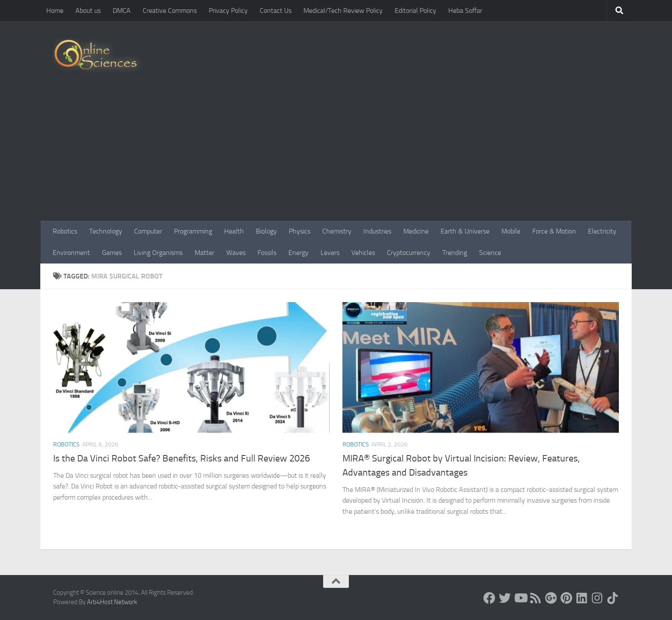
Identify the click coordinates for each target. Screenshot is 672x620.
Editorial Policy (415, 10)
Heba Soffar (465, 10)
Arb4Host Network (112, 602)
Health (234, 231)
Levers (330, 253)
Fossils (267, 253)
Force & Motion (554, 231)
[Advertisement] (336, 156)
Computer (148, 231)
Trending (455, 253)
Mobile (511, 231)
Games (112, 253)
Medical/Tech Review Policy (343, 10)
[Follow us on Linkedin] (582, 598)
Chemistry (337, 231)
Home (55, 10)
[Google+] (551, 598)
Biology (266, 231)
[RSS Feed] (536, 598)
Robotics (65, 231)
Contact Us (276, 10)
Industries (377, 231)
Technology (106, 231)
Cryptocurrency (409, 253)
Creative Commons (170, 10)
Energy (298, 253)
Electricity (602, 231)
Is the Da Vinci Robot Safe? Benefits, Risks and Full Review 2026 (181, 458)
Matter (204, 253)
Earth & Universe (465, 231)
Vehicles (363, 253)
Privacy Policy (228, 10)
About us (88, 10)
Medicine (416, 231)
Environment (71, 253)
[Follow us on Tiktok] (613, 598)
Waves (236, 253)
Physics (300, 231)
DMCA (122, 10)
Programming (193, 231)
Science (490, 253)
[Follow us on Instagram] (597, 598)
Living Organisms (158, 253)
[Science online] (489, 598)
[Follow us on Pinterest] (567, 598)
